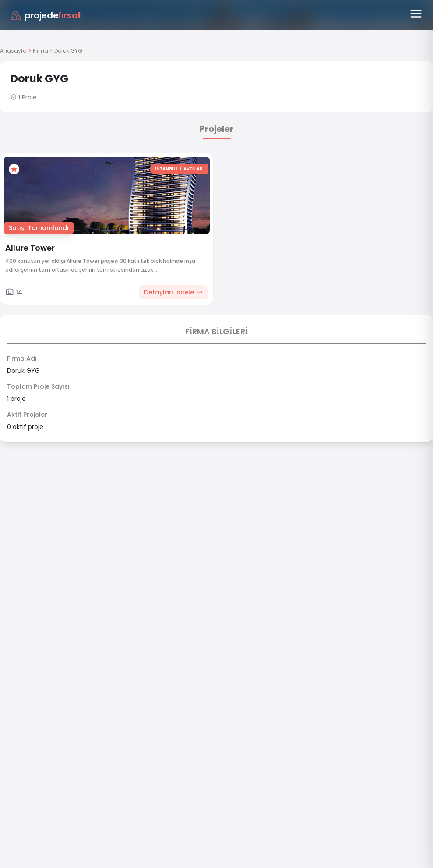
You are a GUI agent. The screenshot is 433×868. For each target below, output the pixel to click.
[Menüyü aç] (416, 14)
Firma (40, 51)
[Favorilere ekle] (14, 169)
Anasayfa (13, 51)
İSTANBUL (166, 169)
